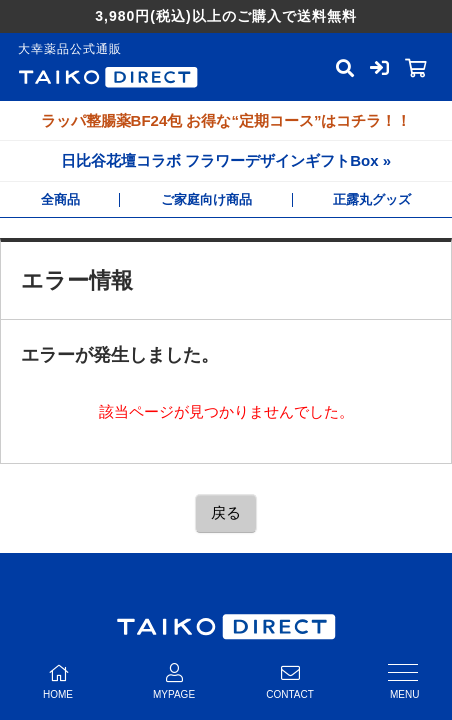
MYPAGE (174, 681)
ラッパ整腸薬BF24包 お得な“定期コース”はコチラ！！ (226, 120)
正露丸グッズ (372, 199)
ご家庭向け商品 (206, 199)
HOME (58, 681)
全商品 (60, 199)
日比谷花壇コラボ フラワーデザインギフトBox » (226, 160)
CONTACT (290, 681)
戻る (226, 512)
